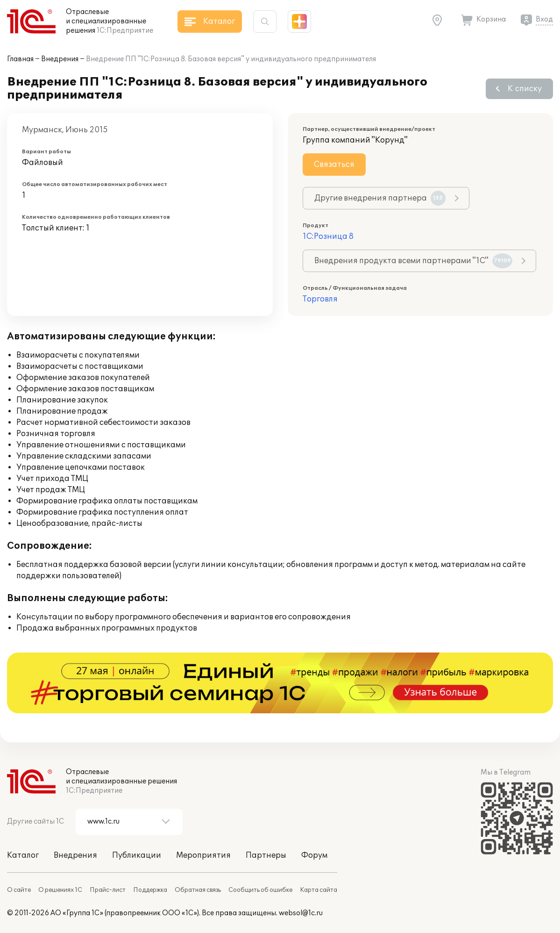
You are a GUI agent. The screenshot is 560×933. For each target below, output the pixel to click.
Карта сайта (319, 890)
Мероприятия (203, 855)
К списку (525, 89)
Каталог (23, 855)
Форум (314, 855)
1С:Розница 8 (328, 237)
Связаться (334, 165)
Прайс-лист (108, 890)
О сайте (19, 890)
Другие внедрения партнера (380, 198)
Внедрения (60, 59)
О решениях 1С (60, 890)
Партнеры (266, 855)
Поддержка (150, 890)
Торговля (320, 299)
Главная (20, 59)
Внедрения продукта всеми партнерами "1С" (413, 261)
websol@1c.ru (301, 913)
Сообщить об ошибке (260, 890)
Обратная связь (198, 890)
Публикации (137, 855)
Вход (544, 19)
